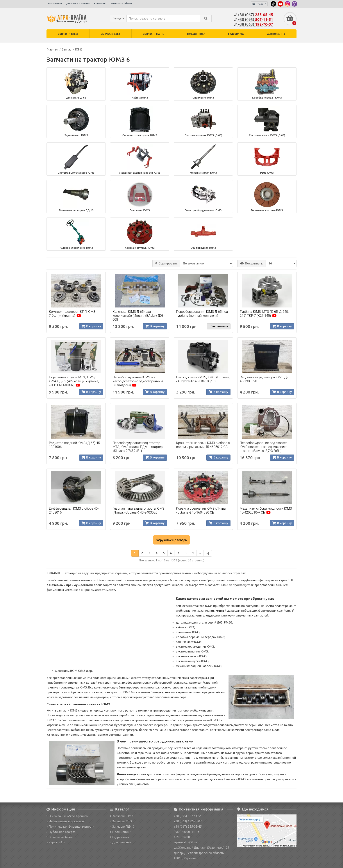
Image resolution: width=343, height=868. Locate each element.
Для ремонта (276, 34)
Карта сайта (56, 842)
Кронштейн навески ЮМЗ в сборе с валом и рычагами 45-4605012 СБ (203, 445)
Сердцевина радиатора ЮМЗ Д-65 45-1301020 (265, 379)
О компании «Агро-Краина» (67, 816)
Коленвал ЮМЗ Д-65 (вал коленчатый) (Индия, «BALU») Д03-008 (138, 316)
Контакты (100, 3)
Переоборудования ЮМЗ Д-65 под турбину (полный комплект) (202, 314)
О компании (54, 3)
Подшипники (196, 34)
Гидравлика (236, 34)
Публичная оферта (61, 832)
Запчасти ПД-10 (154, 34)
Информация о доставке (65, 821)
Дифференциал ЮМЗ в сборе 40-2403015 (74, 511)
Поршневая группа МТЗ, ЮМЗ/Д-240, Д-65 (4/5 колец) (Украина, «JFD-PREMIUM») (74, 381)
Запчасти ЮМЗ (68, 34)
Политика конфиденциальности (70, 827)
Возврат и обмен (121, 3)
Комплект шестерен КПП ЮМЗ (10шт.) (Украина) (72, 314)
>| (208, 553)
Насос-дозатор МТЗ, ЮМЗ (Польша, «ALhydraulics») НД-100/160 (203, 379)
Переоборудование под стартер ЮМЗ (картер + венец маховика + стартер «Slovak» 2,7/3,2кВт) (265, 447)
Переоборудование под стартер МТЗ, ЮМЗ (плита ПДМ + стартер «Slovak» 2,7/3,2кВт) (138, 447)
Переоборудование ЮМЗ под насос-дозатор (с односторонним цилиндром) (138, 381)
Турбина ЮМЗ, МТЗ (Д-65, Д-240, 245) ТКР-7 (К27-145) (264, 314)
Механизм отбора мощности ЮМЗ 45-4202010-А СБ (266, 511)
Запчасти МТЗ (111, 34)
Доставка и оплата (78, 3)
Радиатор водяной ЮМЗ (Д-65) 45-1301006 (75, 445)
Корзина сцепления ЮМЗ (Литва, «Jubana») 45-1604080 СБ (201, 511)
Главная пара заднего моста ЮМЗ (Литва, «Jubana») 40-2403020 (138, 511)
